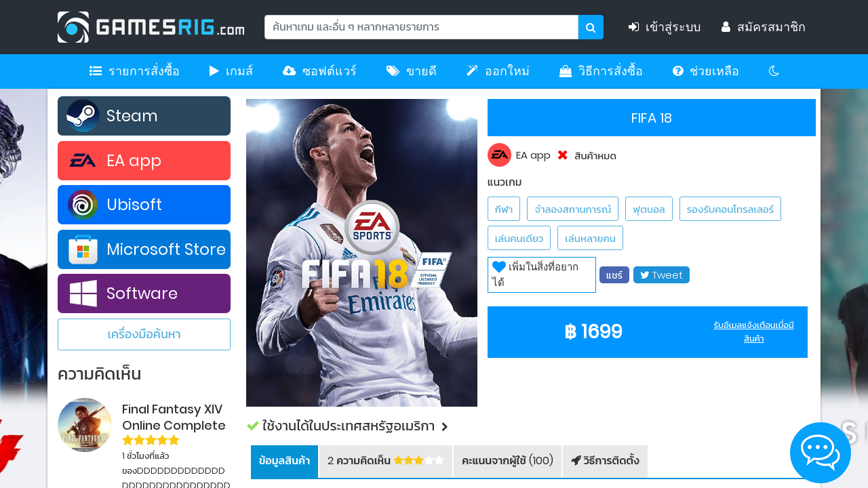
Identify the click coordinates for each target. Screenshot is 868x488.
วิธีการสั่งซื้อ (601, 71)
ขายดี (412, 71)
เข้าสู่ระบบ (670, 27)
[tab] (284, 462)
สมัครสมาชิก (764, 27)
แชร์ (614, 275)
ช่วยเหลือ (706, 71)
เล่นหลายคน (590, 238)
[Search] (421, 27)
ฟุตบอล (649, 209)
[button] (531, 426)
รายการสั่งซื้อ (135, 71)
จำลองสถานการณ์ (573, 209)
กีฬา (504, 209)
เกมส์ (231, 71)
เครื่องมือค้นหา (144, 334)
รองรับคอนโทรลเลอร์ (730, 209)
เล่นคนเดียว (519, 238)
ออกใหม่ (498, 71)
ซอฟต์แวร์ (320, 71)
